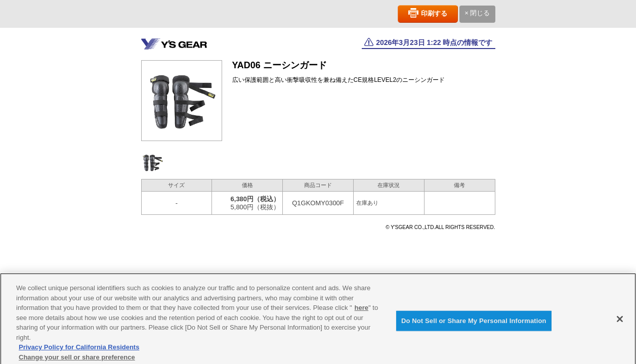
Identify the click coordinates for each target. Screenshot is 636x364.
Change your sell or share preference (77, 360)
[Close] (620, 322)
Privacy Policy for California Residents (79, 350)
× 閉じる (477, 13)
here (362, 310)
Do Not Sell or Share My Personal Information (474, 323)
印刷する (434, 13)
